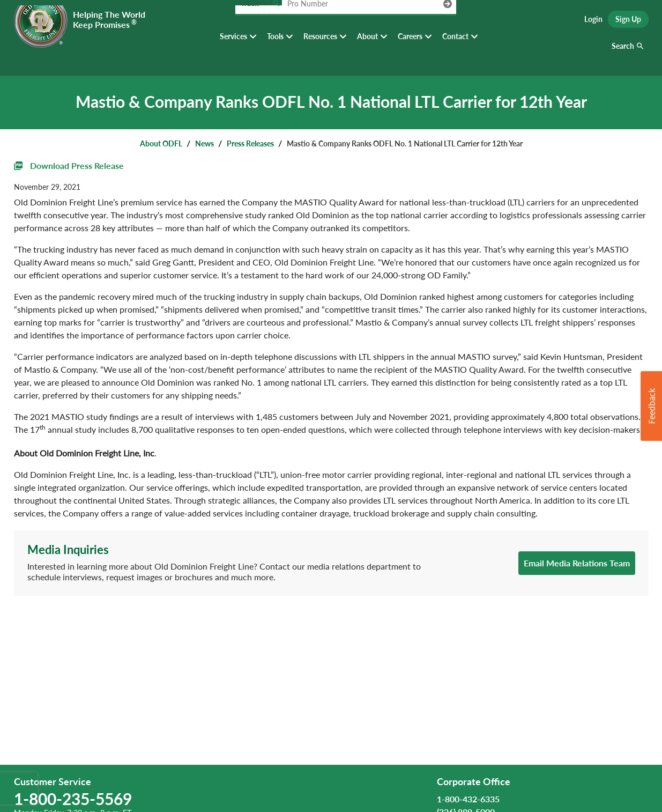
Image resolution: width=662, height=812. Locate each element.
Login (593, 22)
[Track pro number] (276, 21)
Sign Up (628, 22)
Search (623, 54)
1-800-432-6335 (468, 799)
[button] (651, 406)
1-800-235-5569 (73, 799)
